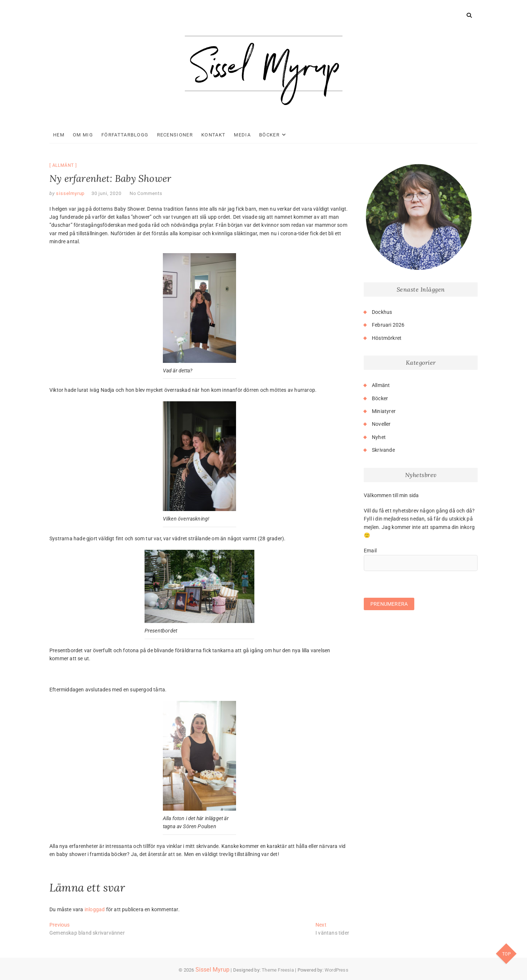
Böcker (269, 135)
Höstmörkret (387, 338)
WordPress (337, 970)
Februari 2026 (388, 325)
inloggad (95, 909)
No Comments (146, 193)
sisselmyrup (70, 193)
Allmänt (63, 165)
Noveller (381, 424)
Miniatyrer (384, 411)
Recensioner (175, 135)
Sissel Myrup (212, 970)
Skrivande (383, 450)
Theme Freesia (278, 970)
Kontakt (213, 135)
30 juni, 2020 (106, 193)
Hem (59, 135)
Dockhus (382, 312)
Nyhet (379, 437)
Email (370, 551)
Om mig (83, 135)
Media (242, 135)
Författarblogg (125, 135)
